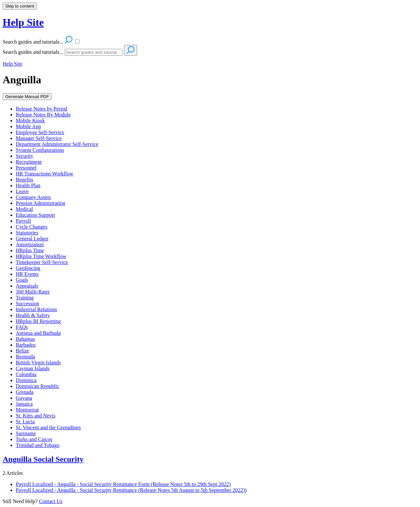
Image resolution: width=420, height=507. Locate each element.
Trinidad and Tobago (38, 445)
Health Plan (28, 185)
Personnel (26, 168)
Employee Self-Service (40, 132)
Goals (22, 280)
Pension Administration (41, 203)
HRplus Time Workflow (41, 256)
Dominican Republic (38, 386)
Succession (27, 304)
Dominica (26, 380)
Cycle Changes (31, 227)
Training (25, 298)
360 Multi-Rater (33, 292)
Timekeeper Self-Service (42, 262)
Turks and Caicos (34, 439)
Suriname (26, 433)
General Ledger (32, 239)
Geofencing (28, 268)
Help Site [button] (23, 22)
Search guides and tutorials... (33, 52)
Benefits (24, 180)
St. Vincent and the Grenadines (48, 427)
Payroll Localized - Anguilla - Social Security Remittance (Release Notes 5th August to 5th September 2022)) (131, 490)
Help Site (12, 64)
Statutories (27, 233)
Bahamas (25, 339)
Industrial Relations (36, 309)
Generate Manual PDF (27, 97)
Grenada (25, 392)
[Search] (94, 52)
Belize (22, 351)
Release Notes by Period (42, 109)
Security (24, 156)
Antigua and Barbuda (38, 333)
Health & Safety (33, 315)
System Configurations (40, 150)
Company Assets (33, 197)
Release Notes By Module (43, 115)
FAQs (22, 327)
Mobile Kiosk (30, 121)
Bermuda (25, 357)
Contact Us (51, 501)
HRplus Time (30, 250)
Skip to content (20, 6)
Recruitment (29, 162)
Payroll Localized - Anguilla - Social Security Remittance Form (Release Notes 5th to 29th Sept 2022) (123, 484)
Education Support (35, 215)
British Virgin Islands (38, 363)
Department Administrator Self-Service (57, 144)
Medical (24, 209)
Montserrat (27, 410)
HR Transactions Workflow (44, 174)
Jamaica (24, 404)
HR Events (27, 274)
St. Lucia (25, 422)
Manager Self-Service (39, 138)
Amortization (30, 244)
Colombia (26, 374)
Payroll (23, 221)
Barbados (26, 345)
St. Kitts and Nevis (36, 416)
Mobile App (28, 126)
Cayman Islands (33, 368)
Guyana (24, 398)
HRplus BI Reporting (38, 321)
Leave (22, 191)
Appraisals (27, 286)
